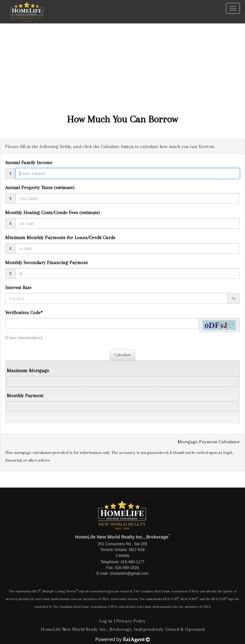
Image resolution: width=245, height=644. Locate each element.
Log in (106, 621)
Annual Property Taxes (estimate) (40, 188)
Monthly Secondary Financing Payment (46, 263)
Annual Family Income (29, 163)
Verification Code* (24, 313)
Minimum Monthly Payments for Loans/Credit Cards (60, 238)
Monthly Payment (25, 396)
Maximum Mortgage (28, 371)
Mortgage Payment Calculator (209, 442)
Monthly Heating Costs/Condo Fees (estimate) (52, 213)
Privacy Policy (131, 621)
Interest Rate (18, 288)
